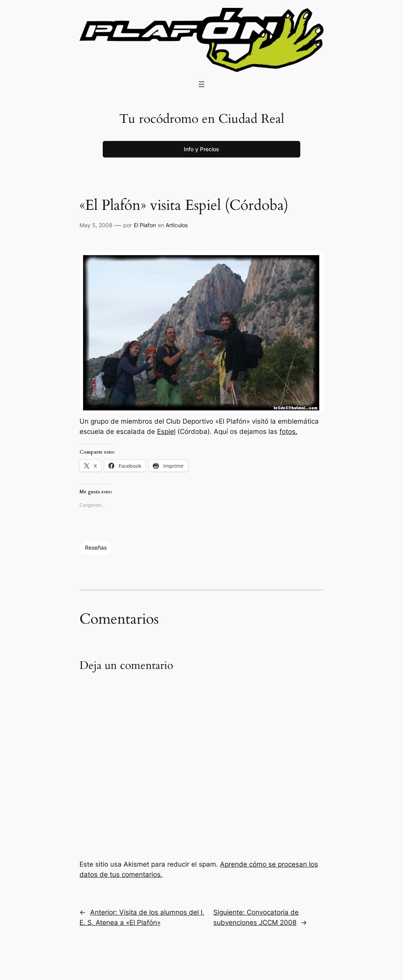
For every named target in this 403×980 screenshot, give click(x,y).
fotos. (288, 432)
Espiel (166, 432)
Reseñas (96, 547)
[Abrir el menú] (201, 84)
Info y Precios (201, 149)
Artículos (177, 225)
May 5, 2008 (96, 225)
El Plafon (145, 225)
